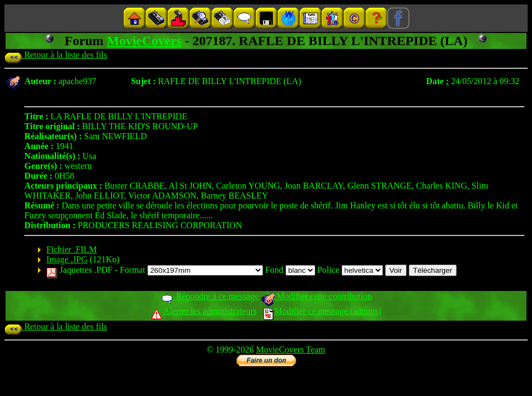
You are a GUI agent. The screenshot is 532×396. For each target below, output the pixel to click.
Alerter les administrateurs (204, 311)
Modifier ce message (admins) (322, 311)
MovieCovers (144, 41)
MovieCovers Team (290, 350)
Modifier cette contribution (316, 296)
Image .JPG (67, 259)
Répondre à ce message (209, 296)
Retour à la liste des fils (56, 55)
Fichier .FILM (72, 249)
